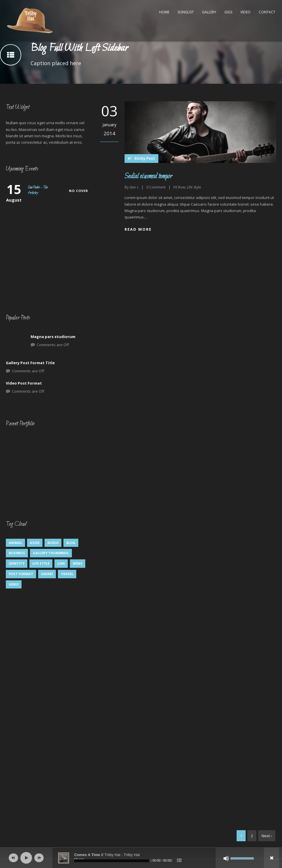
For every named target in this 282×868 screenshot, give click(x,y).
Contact (267, 12)
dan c (134, 187)
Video (245, 12)
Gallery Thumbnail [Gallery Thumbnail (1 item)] (51, 553)
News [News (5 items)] (78, 563)
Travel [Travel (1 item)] (67, 574)
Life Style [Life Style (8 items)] (41, 563)
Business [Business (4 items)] (17, 553)
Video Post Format (24, 383)
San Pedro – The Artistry (38, 190)
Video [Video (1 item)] (14, 584)
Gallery (209, 12)
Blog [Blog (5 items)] (71, 543)
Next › (267, 836)
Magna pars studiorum (53, 337)
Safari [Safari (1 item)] (47, 574)
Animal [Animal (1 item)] (15, 543)
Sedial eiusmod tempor (148, 177)
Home (164, 12)
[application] (141, 858)
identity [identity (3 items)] (17, 563)
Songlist (186, 12)
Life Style (194, 187)
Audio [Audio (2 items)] (53, 543)
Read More (138, 229)
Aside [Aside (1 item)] (35, 543)
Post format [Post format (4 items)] (21, 574)
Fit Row (179, 187)
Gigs (228, 12)
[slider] (112, 861)
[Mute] (226, 858)
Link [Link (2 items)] (61, 563)
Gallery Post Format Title (30, 363)
